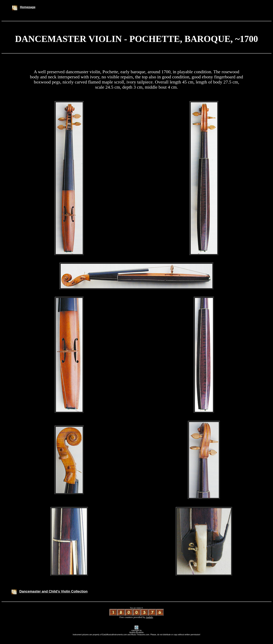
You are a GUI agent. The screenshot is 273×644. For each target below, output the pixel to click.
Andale (149, 617)
